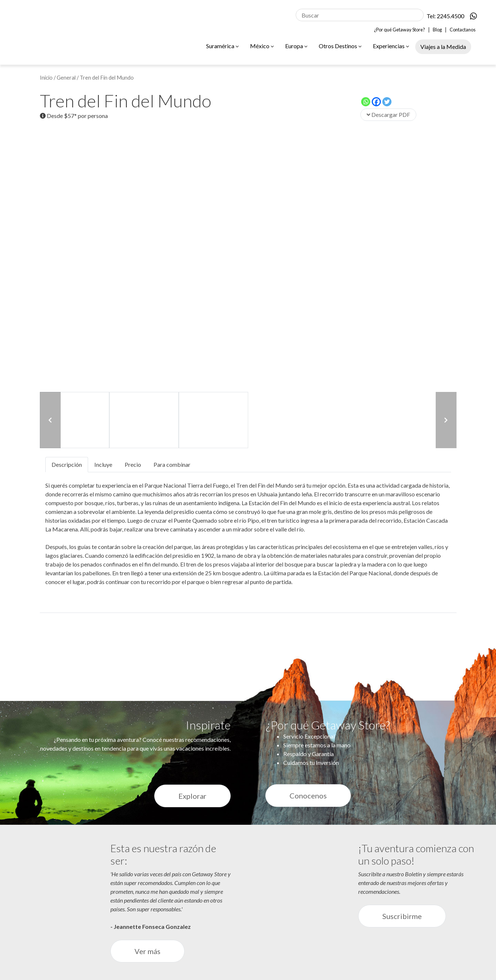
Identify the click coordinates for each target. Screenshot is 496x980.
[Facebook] (376, 102)
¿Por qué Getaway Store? (400, 30)
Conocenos (308, 796)
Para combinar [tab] (172, 464)
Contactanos (463, 30)
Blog (437, 30)
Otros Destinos (340, 46)
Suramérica (222, 46)
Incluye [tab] (103, 464)
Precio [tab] (133, 464)
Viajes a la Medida (443, 47)
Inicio (46, 77)
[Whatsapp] (366, 102)
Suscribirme (402, 916)
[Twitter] (387, 102)
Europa (296, 46)
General (66, 77)
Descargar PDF (388, 115)
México (262, 46)
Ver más (147, 951)
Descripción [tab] (67, 464)
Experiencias (391, 46)
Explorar (192, 796)
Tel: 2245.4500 (445, 16)
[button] (50, 420)
